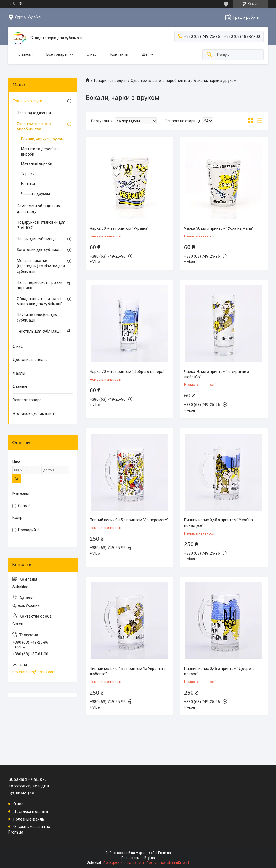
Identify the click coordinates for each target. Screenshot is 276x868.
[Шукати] (209, 55)
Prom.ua (164, 853)
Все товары (57, 54)
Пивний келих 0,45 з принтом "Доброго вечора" (219, 671)
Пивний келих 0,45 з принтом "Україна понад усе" (218, 523)
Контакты (119, 54)
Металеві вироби (37, 164)
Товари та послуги (110, 81)
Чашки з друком (35, 194)
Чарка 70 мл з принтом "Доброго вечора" (127, 372)
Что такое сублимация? (34, 413)
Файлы (19, 373)
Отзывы (20, 386)
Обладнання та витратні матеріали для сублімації (40, 301)
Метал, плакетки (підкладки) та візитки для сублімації (41, 266)
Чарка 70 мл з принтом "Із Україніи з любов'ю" (217, 374)
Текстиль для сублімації (39, 331)
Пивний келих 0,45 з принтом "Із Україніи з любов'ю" (128, 671)
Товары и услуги (27, 101)
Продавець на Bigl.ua (138, 858)
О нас (92, 54)
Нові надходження (34, 113)
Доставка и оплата (30, 360)
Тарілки (28, 174)
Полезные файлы (29, 819)
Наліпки (28, 184)
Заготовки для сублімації (40, 250)
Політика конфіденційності (168, 863)
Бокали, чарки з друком (42, 139)
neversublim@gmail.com (34, 672)
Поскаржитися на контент (124, 863)
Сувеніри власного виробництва (160, 81)
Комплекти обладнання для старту (39, 209)
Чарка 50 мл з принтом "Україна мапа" (219, 228)
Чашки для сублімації (36, 239)
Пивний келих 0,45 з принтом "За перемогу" (129, 520)
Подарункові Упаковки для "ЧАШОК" (41, 225)
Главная (25, 54)
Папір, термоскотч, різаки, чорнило (40, 285)
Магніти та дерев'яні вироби (40, 152)
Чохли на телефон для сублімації (37, 318)
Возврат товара (27, 400)
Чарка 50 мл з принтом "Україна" (119, 228)
